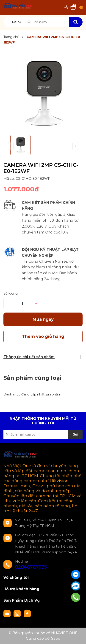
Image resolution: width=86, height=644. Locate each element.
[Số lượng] (22, 303)
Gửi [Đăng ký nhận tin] (75, 434)
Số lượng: (11, 293)
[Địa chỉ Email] (43, 434)
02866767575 (31, 567)
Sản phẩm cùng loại (32, 378)
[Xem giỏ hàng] (73, 7)
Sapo (56, 638)
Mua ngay (43, 319)
